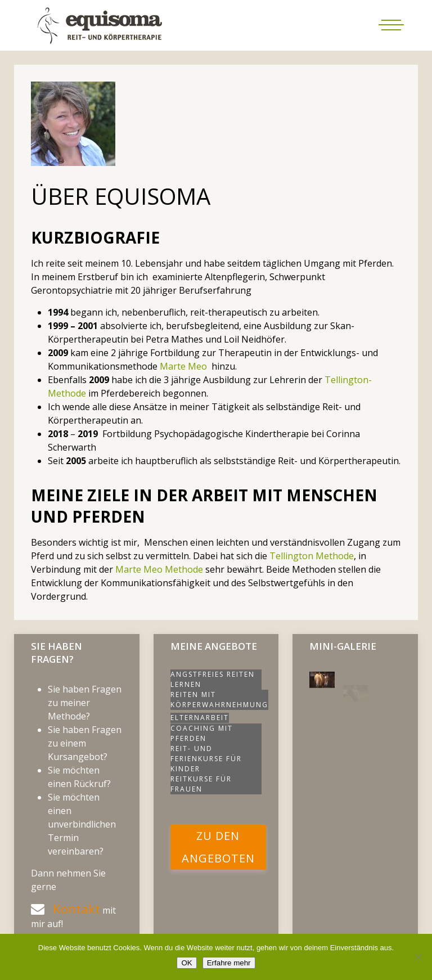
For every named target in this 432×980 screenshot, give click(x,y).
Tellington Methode (312, 556)
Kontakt (76, 909)
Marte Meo (183, 366)
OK (186, 963)
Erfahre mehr (229, 963)
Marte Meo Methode (159, 569)
